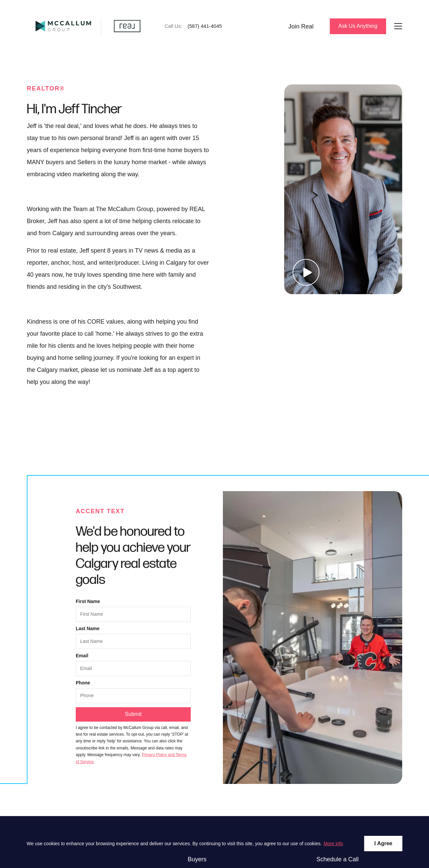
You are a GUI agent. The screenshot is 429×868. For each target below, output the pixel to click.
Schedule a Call (338, 859)
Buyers (197, 859)
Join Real (301, 26)
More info (333, 844)
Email (82, 656)
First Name (88, 601)
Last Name (88, 628)
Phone (83, 683)
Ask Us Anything (358, 26)
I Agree (383, 843)
